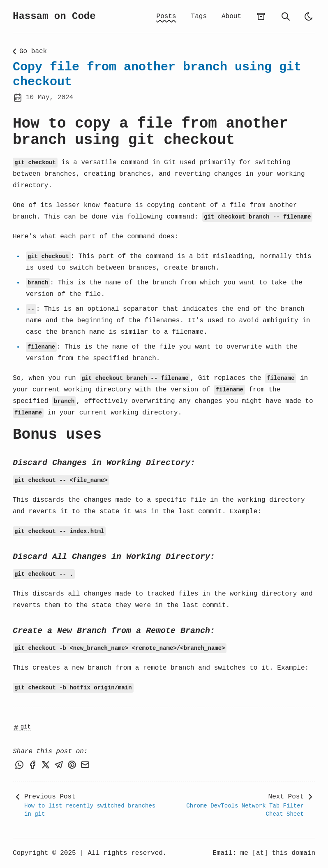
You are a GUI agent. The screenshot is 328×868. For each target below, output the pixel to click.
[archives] (261, 16)
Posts (166, 16)
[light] (309, 16)
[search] (286, 16)
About (231, 16)
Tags (199, 16)
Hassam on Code (54, 16)
